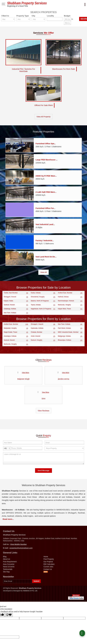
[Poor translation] (9, 614)
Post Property (49, 558)
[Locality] (55, 19)
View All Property (43, 116)
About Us (7, 558)
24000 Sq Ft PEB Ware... (46, 175)
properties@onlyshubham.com (21, 547)
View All (43, 271)
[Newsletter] (18, 580)
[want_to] (8, 19)
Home (46, 556)
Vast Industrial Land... (45, 223)
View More (25, 372)
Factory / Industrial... (45, 240)
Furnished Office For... (45, 207)
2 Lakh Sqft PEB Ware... (46, 191)
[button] (18, 543)
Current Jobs (48, 566)
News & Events (9, 566)
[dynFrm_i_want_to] (64, 447)
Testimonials (8, 568)
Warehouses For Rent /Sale (64, 68)
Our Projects (48, 561)
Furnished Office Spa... (46, 143)
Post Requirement (10, 561)
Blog (5, 556)
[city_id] (39, 19)
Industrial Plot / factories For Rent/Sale (23, 70)
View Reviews (43, 410)
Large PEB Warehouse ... (47, 159)
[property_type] (23, 19)
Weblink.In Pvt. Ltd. (30, 590)
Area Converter (9, 563)
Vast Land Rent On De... (46, 256)
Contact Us (48, 568)
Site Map (6, 571)
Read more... (8, 518)
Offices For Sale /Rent (43, 104)
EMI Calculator (49, 563)
